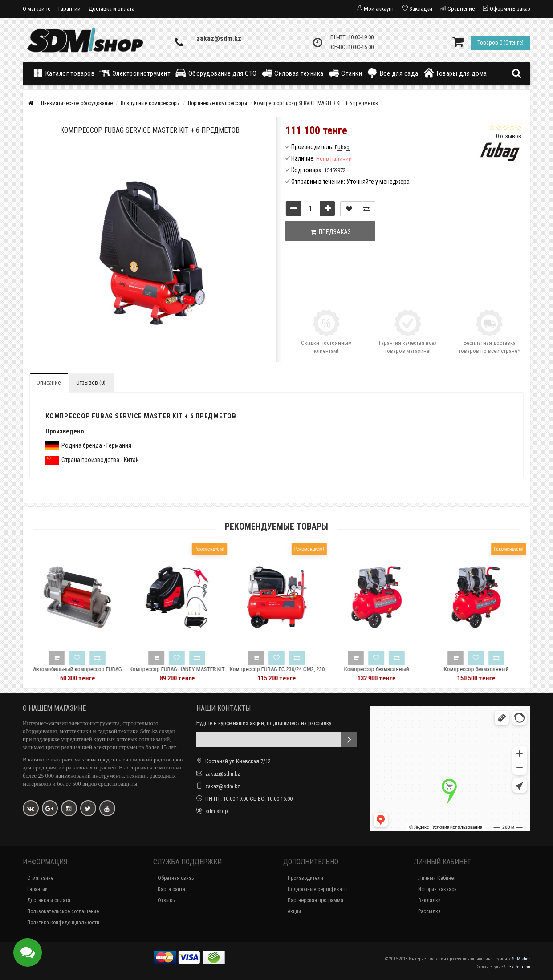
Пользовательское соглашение (63, 911)
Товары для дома (455, 73)
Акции (294, 911)
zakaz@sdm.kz (219, 38)
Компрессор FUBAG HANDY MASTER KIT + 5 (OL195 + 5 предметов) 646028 (195, 673)
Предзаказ (331, 232)
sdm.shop (217, 811)
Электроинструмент (135, 73)
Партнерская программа (315, 900)
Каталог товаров (65, 73)
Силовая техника (293, 73)
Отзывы (167, 900)
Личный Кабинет (437, 878)
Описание (49, 383)
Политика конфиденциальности (63, 923)
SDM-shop (521, 959)
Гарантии (69, 9)
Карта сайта (171, 889)
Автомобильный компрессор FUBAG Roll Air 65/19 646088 (95, 673)
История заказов (437, 889)
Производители (305, 878)
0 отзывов (509, 136)
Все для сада (392, 73)
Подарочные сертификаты (318, 889)
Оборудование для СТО (216, 73)
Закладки (429, 900)
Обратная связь (176, 878)
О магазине (37, 9)
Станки (345, 73)
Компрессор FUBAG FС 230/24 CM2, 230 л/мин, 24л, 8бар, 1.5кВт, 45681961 (294, 673)
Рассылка (429, 911)
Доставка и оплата (112, 9)
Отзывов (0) (91, 383)
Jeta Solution (518, 967)
